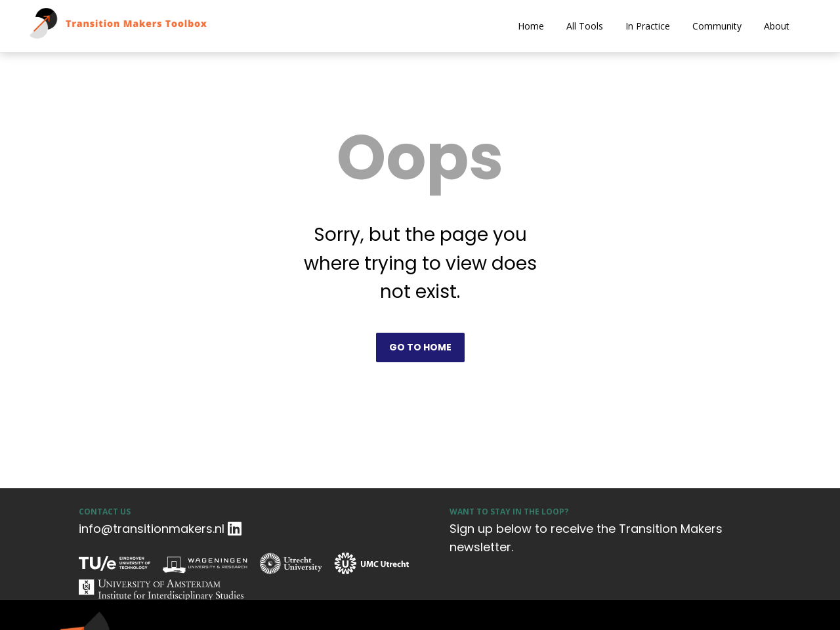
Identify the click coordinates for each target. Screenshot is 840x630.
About (777, 26)
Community (717, 26)
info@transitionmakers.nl (152, 529)
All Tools (585, 26)
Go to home (420, 347)
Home (531, 26)
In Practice (648, 26)
